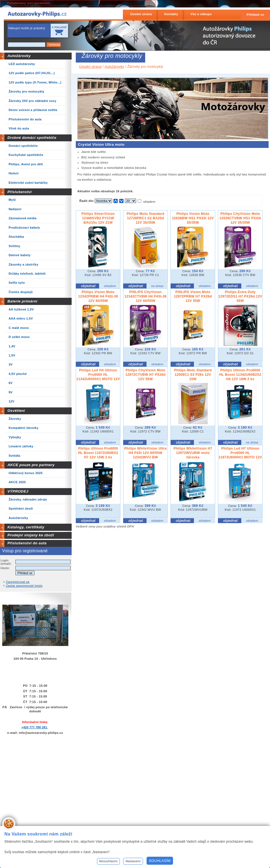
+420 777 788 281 (34, 727)
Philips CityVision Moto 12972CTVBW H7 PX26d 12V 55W (145, 375)
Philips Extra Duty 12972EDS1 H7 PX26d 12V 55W (240, 296)
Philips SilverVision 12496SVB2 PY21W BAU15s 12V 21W (98, 218)
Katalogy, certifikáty (26, 527)
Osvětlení (16, 411)
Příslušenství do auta (27, 543)
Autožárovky (19, 56)
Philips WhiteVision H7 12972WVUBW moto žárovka (193, 453)
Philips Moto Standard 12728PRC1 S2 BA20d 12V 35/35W (145, 218)
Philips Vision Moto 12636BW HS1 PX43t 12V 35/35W (193, 218)
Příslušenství (20, 192)
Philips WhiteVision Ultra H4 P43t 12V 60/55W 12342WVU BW (145, 453)
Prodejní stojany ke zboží (31, 535)
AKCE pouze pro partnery (31, 465)
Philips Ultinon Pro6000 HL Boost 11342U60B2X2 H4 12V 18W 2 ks (240, 375)
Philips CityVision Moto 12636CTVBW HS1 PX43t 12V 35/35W (240, 218)
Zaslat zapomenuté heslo (24, 586)
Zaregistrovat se (18, 582)
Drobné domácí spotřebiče (32, 138)
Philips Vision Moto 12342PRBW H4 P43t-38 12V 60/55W (98, 296)
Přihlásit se (255, 15)
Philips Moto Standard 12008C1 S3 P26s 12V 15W (193, 375)
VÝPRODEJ (18, 491)
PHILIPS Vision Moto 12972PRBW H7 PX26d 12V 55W (193, 296)
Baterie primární (22, 301)
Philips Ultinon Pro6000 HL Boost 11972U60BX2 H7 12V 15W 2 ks (98, 453)
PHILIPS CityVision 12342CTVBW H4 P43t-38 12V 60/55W (146, 296)
